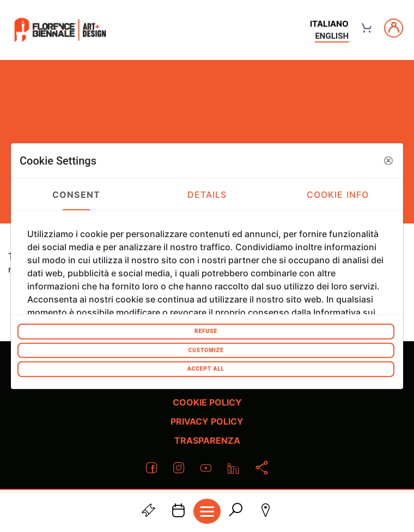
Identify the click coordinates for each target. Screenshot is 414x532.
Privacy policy (207, 421)
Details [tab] (207, 194)
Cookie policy (207, 402)
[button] (388, 160)
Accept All (206, 369)
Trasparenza (207, 440)
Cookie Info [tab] (338, 194)
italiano (329, 24)
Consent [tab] (76, 194)
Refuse (206, 331)
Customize (206, 350)
